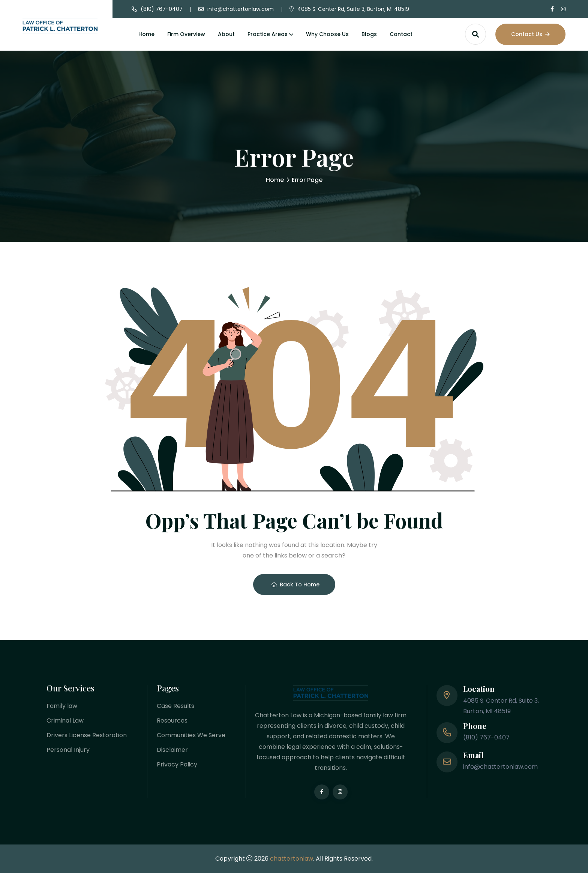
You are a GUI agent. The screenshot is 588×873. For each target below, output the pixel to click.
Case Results (175, 706)
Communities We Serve (191, 735)
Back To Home (295, 585)
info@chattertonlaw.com (241, 9)
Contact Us (530, 34)
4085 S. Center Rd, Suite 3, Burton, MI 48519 (353, 9)
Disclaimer (172, 750)
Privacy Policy (177, 764)
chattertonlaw (292, 859)
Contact (401, 34)
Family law (62, 706)
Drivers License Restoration (87, 735)
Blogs (369, 34)
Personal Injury (68, 750)
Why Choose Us (327, 34)
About (226, 34)
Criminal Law (65, 720)
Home (146, 34)
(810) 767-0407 (162, 9)
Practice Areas (268, 34)
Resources (172, 720)
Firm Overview (186, 34)
